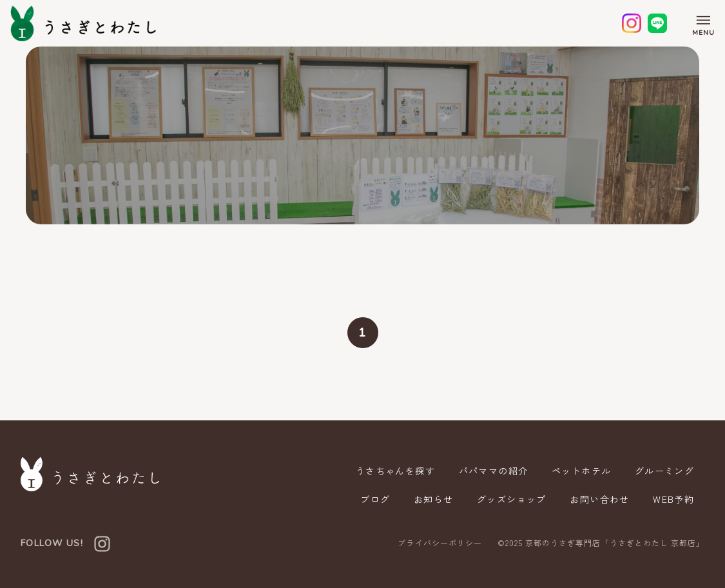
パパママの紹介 (492, 471)
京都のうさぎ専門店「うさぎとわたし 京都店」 (615, 543)
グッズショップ (511, 499)
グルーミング (664, 471)
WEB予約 (673, 499)
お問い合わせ (599, 499)
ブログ (374, 499)
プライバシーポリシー (440, 543)
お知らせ (432, 499)
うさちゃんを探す (394, 471)
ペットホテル (581, 471)
